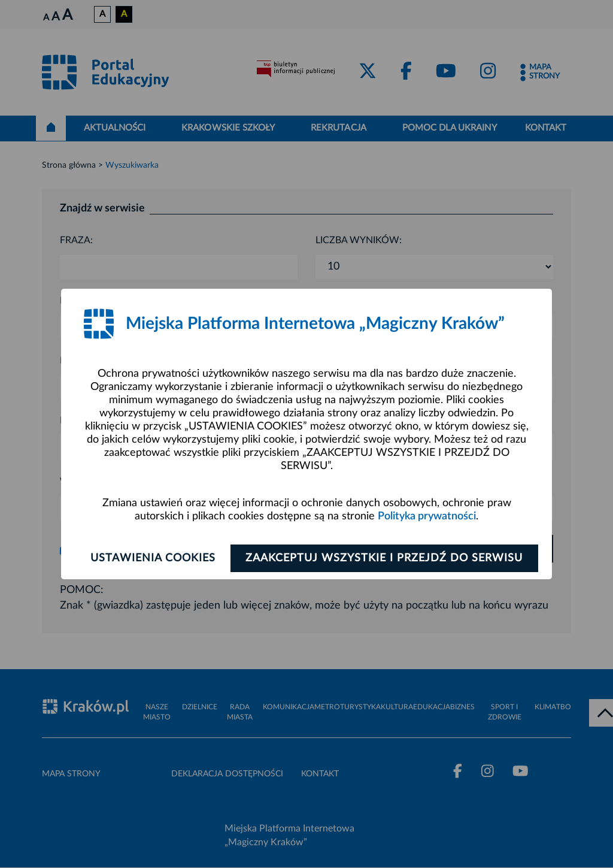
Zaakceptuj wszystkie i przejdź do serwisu (385, 558)
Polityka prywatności (427, 516)
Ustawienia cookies (152, 558)
